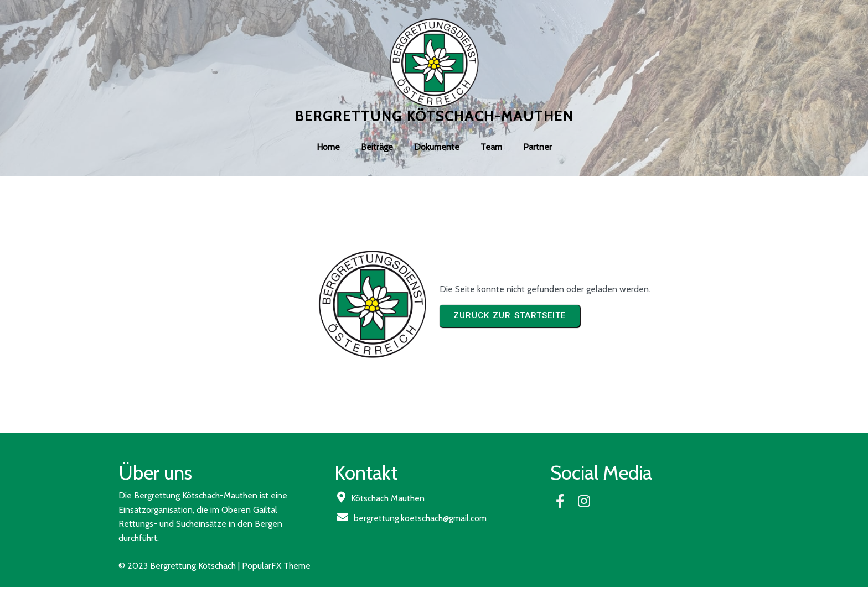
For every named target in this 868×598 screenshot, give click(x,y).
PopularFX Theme (276, 566)
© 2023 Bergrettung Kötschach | (180, 566)
